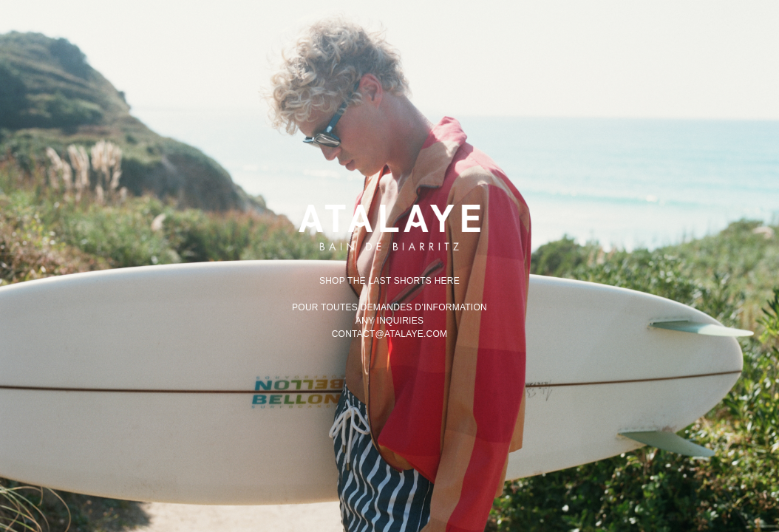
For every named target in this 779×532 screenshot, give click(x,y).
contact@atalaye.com (390, 334)
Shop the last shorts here (389, 281)
